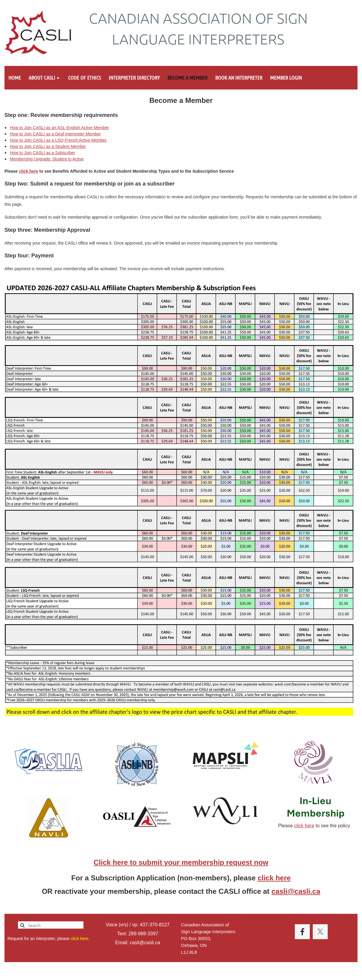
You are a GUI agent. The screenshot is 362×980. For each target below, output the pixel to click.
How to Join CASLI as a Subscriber (43, 153)
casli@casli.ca (296, 891)
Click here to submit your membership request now (181, 862)
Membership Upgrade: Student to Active (47, 159)
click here (29, 171)
